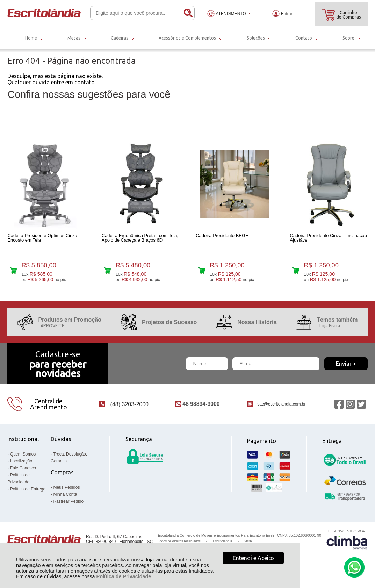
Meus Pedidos (66, 491)
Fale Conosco (23, 472)
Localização (21, 465)
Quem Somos (23, 458)
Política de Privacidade (124, 576)
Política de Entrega (28, 493)
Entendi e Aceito (253, 558)
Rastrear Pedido (68, 505)
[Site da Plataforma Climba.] (347, 543)
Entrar (287, 14)
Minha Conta (65, 498)
